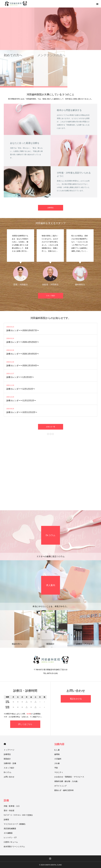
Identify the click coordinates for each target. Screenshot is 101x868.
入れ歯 (57, 763)
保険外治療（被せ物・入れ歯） (67, 781)
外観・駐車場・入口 (12, 806)
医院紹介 (7, 759)
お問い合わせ (9, 777)
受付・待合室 (9, 811)
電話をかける (76, 699)
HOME (5, 744)
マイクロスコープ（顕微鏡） (15, 824)
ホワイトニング (60, 786)
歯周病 (57, 754)
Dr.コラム (8, 772)
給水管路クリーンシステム (14, 847)
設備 (6, 800)
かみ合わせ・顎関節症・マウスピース (69, 777)
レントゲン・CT (10, 838)
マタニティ (59, 772)
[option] (51, 25)
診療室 (6, 820)
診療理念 (51, 208)
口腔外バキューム (11, 842)
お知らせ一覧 (51, 427)
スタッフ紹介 (51, 296)
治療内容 (59, 744)
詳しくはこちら (25, 724)
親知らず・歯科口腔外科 (64, 790)
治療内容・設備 (10, 763)
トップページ (9, 750)
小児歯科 (58, 759)
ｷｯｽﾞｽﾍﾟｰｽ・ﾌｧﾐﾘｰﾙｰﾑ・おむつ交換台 (18, 815)
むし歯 (57, 750)
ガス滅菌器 (8, 833)
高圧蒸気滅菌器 (10, 829)
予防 (56, 768)
